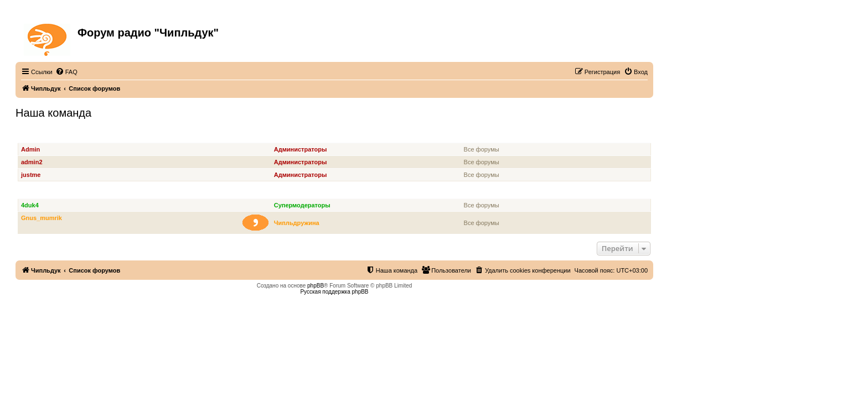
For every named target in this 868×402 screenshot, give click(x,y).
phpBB (316, 286)
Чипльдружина (297, 223)
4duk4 (30, 205)
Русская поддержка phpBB (334, 292)
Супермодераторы (49, 193)
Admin (30, 149)
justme (31, 175)
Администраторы (47, 137)
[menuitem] (66, 72)
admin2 (32, 162)
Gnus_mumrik (42, 218)
